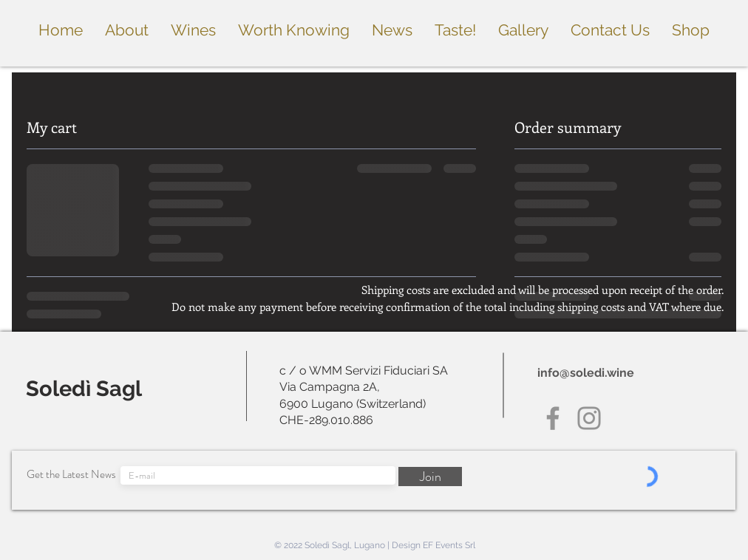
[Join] (430, 477)
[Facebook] (553, 418)
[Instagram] (589, 418)
